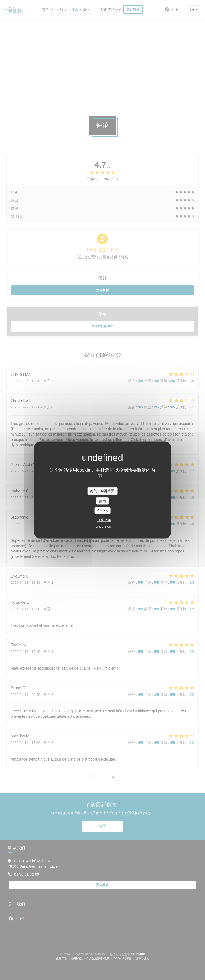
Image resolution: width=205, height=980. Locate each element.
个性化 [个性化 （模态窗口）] (102, 511)
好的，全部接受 (102, 491)
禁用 (102, 501)
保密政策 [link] (104, 520)
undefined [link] (103, 526)
